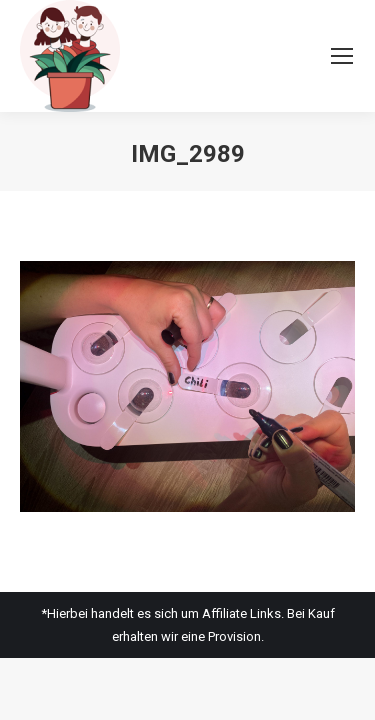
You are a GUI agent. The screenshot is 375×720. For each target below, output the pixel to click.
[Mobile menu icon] (342, 56)
